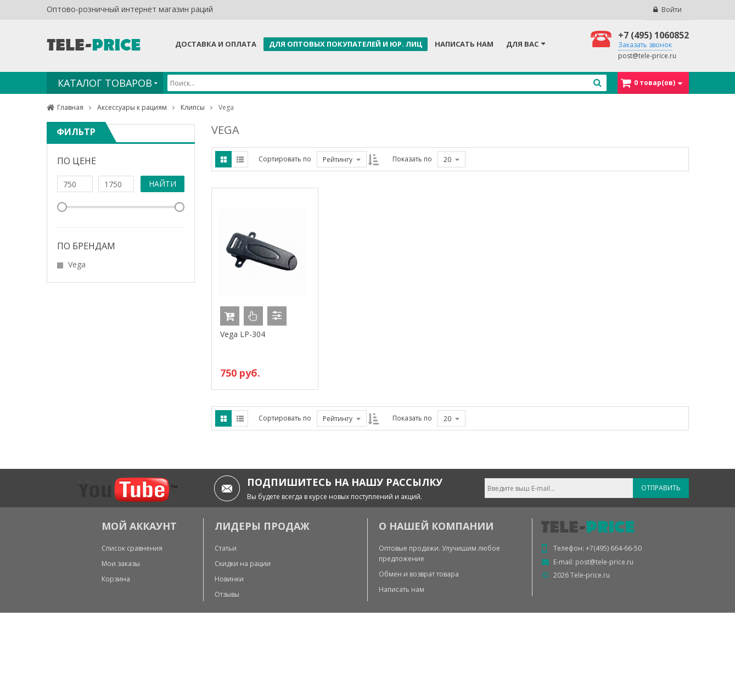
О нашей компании (436, 526)
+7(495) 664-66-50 (614, 548)
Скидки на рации (243, 564)
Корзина (116, 579)
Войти (672, 10)
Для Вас (522, 44)
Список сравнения (132, 548)
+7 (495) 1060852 (653, 35)
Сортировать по (285, 159)
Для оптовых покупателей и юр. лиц (346, 44)
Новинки (229, 579)
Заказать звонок (645, 45)
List (240, 159)
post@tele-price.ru (647, 56)
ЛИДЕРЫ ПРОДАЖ (262, 526)
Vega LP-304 (243, 334)
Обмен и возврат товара (419, 574)
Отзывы (227, 594)
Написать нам (464, 44)
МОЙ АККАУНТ (139, 526)
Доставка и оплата (216, 44)
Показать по (412, 159)
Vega (77, 264)
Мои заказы (121, 564)
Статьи (226, 548)
